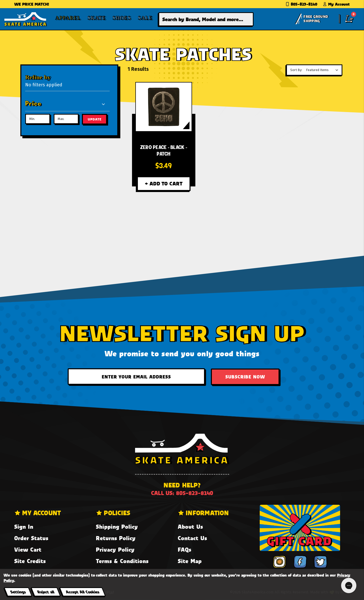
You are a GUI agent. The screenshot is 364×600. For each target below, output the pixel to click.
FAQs (185, 549)
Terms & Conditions (122, 561)
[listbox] (323, 70)
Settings (18, 592)
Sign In (24, 527)
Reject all (46, 592)
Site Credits (30, 561)
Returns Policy (116, 538)
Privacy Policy (115, 549)
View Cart (28, 549)
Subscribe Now (245, 377)
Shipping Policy (117, 527)
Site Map (190, 561)
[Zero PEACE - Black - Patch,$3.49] (164, 107)
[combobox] (206, 19)
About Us (190, 527)
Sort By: (296, 70)
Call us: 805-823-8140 (182, 493)
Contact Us (192, 538)
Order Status (31, 538)
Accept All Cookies (82, 592)
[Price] (65, 104)
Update (95, 119)
